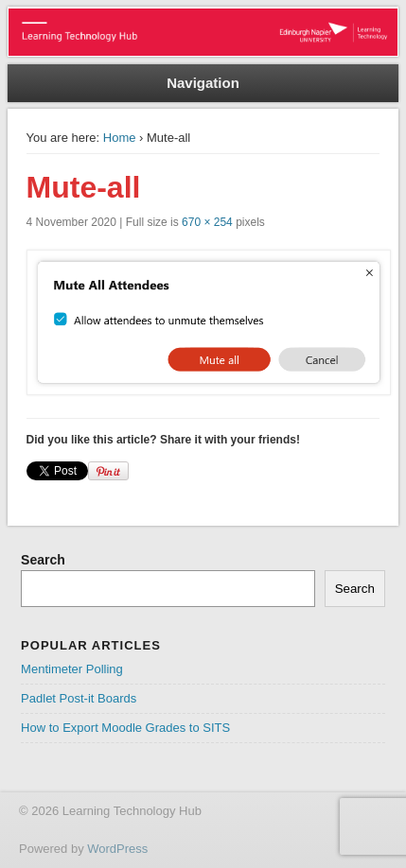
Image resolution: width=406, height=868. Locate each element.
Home (120, 138)
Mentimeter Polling (72, 669)
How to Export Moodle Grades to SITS (125, 728)
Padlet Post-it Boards (79, 698)
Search (43, 560)
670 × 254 (207, 222)
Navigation (203, 83)
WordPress (117, 849)
